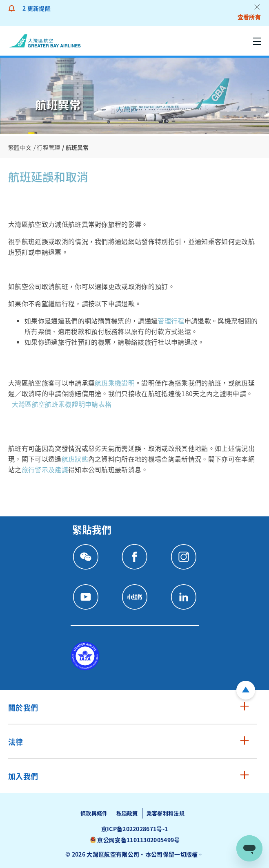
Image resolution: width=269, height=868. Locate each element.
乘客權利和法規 (166, 813)
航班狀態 (75, 459)
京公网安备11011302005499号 (138, 840)
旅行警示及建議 (45, 469)
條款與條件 (94, 813)
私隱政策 (127, 813)
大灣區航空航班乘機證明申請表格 (62, 404)
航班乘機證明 (115, 383)
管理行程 (171, 321)
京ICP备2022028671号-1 (135, 829)
